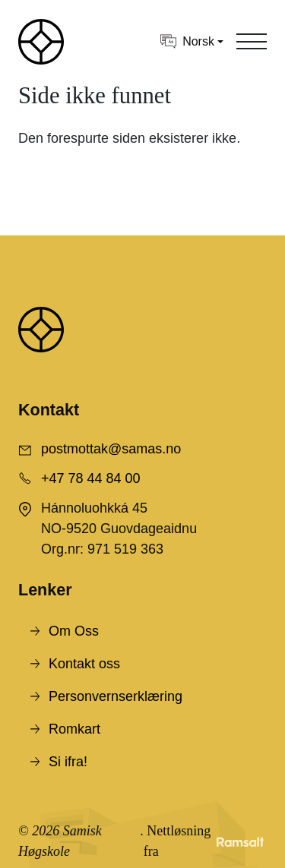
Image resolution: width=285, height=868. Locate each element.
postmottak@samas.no (111, 449)
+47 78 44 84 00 (91, 478)
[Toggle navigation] (252, 42)
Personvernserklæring (116, 696)
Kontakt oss (84, 664)
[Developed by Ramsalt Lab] (240, 841)
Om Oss (74, 631)
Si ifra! (68, 762)
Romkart (74, 729)
